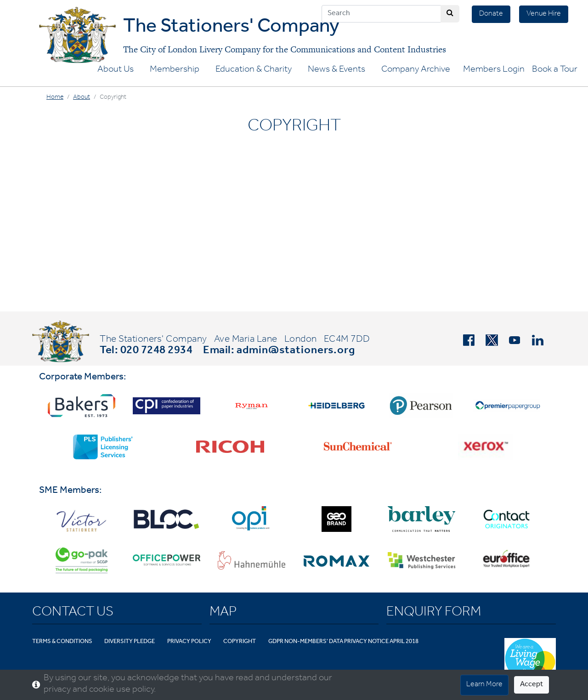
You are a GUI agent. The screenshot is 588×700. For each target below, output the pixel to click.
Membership (175, 70)
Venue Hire (544, 14)
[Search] (381, 14)
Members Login (494, 70)
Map (223, 613)
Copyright (240, 642)
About (82, 98)
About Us (116, 70)
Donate (491, 14)
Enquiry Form (434, 613)
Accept (531, 685)
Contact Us (73, 613)
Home (55, 98)
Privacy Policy (189, 642)
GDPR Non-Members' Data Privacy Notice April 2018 (343, 642)
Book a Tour (555, 70)
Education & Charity (254, 70)
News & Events (336, 70)
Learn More (484, 685)
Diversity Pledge (130, 642)
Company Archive (416, 70)
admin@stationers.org (296, 351)
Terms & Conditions (62, 642)
